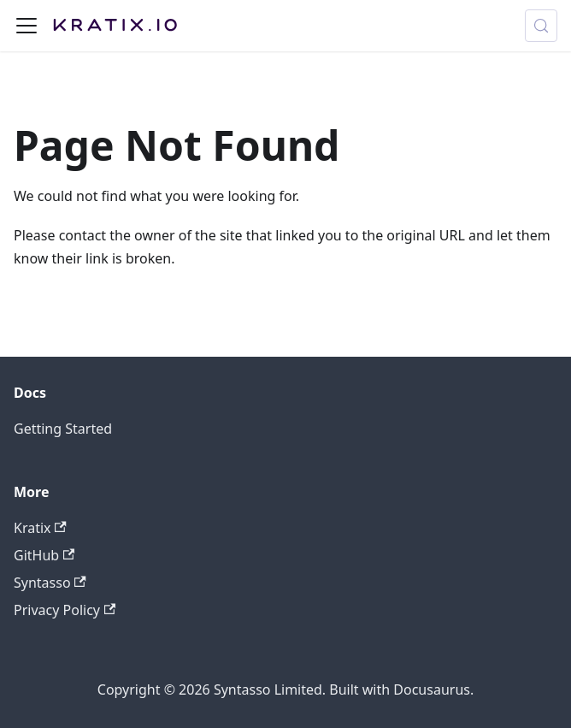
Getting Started (63, 429)
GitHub (44, 555)
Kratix (40, 528)
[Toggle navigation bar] (26, 26)
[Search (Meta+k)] (541, 26)
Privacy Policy (65, 610)
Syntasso (50, 583)
